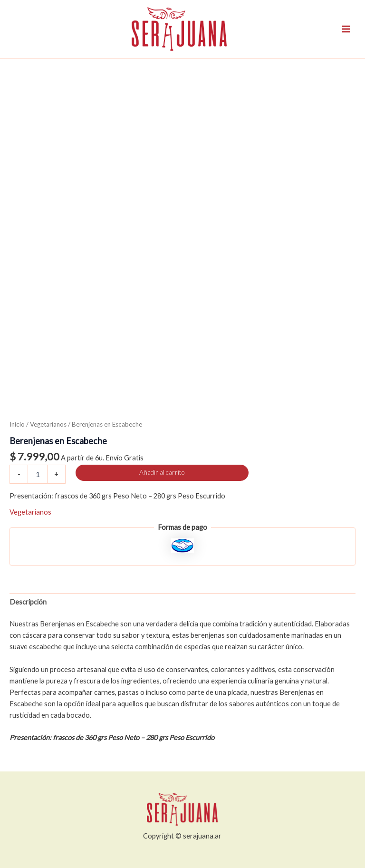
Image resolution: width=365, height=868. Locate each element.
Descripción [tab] (28, 602)
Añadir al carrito (162, 472)
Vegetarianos (48, 424)
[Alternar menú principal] (346, 29)
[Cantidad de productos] (38, 474)
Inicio (17, 424)
